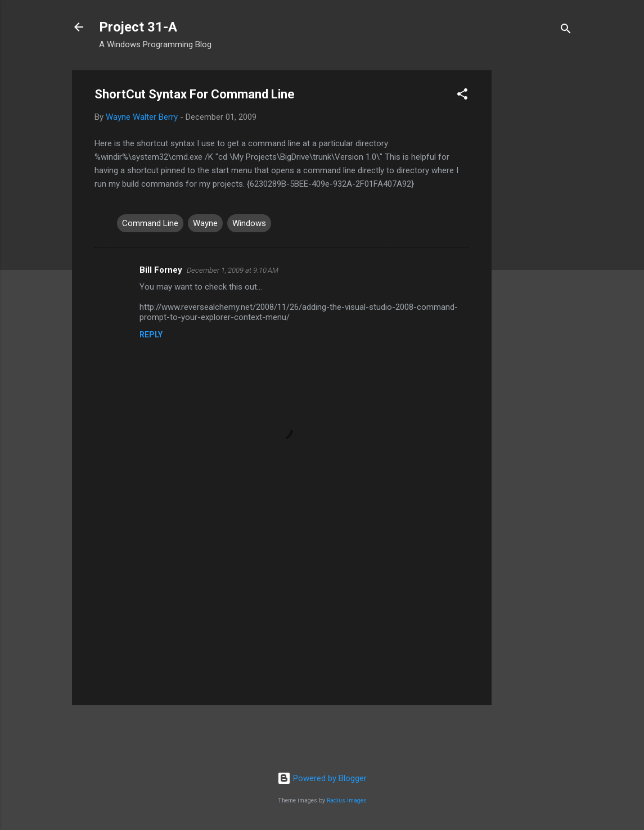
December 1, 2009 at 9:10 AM (233, 270)
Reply (151, 335)
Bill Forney (161, 270)
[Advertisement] (537, 239)
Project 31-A (138, 27)
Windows (249, 223)
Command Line (150, 223)
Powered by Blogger (322, 778)
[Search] (566, 31)
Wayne (205, 223)
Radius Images (347, 800)
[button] (462, 96)
